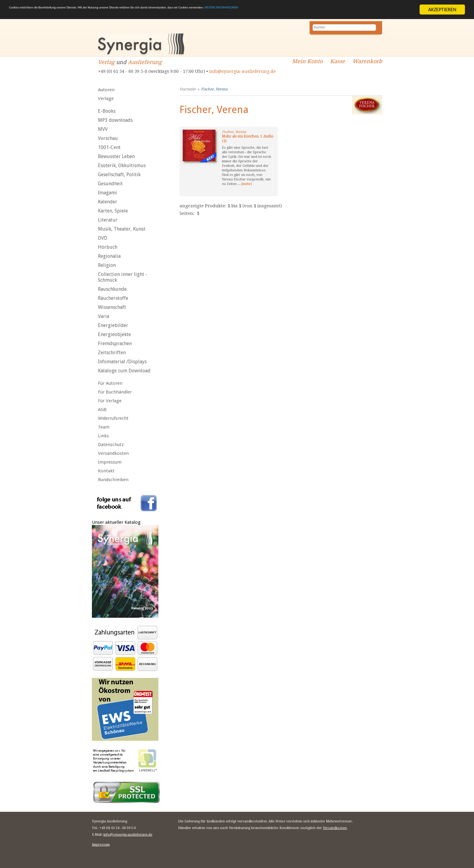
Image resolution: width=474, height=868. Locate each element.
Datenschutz (111, 445)
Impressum (110, 462)
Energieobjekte (114, 334)
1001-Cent (109, 147)
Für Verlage (110, 401)
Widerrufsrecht (113, 418)
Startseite (188, 89)
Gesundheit (110, 184)
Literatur (108, 220)
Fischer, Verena (214, 89)
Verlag (106, 62)
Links (103, 436)
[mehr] (247, 184)
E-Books (107, 111)
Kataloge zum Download (124, 371)
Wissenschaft (112, 307)
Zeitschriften (112, 353)
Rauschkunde (112, 289)
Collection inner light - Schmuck (123, 277)
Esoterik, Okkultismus (122, 165)
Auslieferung (145, 62)
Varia (104, 316)
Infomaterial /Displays (122, 362)
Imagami (107, 193)
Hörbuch (108, 247)
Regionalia (109, 256)
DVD (103, 238)
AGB (102, 410)
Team (104, 427)
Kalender (108, 202)
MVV (103, 129)
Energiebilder (113, 325)
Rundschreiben (113, 480)
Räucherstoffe (113, 298)
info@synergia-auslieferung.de (242, 71)
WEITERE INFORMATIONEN (363, 10)
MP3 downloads (115, 120)
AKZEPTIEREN (442, 10)
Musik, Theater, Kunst (122, 229)
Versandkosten (113, 453)
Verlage (106, 99)
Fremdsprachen (115, 343)
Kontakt (106, 471)
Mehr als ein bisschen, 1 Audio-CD (248, 139)
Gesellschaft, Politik (119, 175)
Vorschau (108, 138)
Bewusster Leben (116, 156)
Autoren (106, 90)
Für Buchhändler (115, 392)
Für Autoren (110, 383)
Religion (107, 265)
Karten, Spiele (113, 211)
